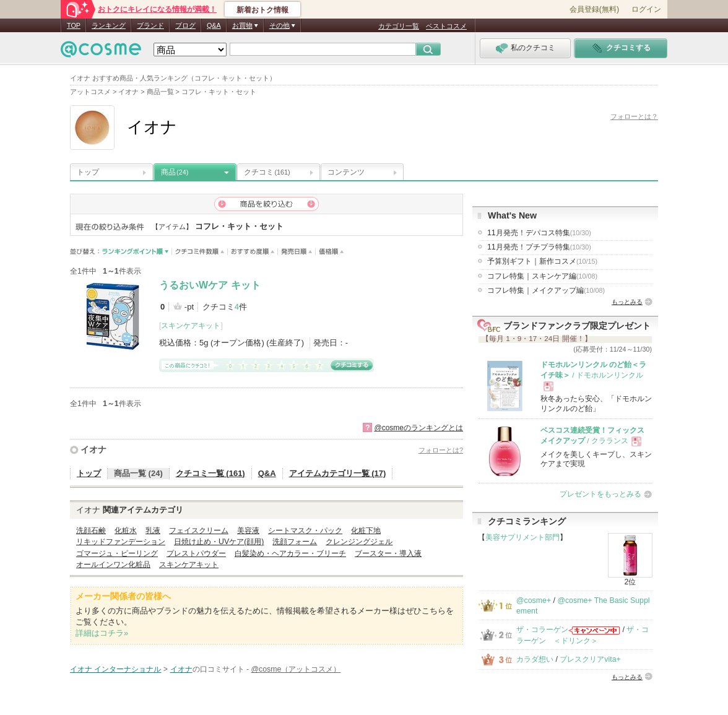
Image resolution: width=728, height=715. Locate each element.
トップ (88, 172)
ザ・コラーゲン (542, 630)
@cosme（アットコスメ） (296, 669)
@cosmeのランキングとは (418, 428)
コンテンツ (346, 172)
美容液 (248, 531)
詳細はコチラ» (102, 633)
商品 (175, 172)
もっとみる (627, 302)
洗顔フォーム (295, 542)
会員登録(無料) (594, 9)
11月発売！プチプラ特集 (539, 247)
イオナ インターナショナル (115, 669)
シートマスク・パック (305, 531)
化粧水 (126, 531)
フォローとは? (441, 450)
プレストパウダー (196, 553)
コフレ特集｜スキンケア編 (542, 276)
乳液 (153, 531)
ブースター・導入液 (388, 553)
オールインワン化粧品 (113, 565)
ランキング (109, 25)
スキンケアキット (191, 326)
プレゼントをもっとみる (600, 494)
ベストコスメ (446, 26)
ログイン (646, 9)
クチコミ (267, 172)
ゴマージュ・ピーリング (117, 553)
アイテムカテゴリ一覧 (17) (338, 473)
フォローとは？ (634, 116)
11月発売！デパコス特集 (539, 233)
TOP (74, 25)
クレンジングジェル (359, 542)
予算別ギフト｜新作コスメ (542, 261)
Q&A (214, 25)
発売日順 (297, 252)
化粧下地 (366, 531)
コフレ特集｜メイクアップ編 (546, 290)
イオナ (93, 449)
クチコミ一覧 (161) (210, 473)
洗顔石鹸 (91, 531)
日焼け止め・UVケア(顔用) (219, 542)
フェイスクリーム (199, 531)
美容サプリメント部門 (522, 537)
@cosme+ (534, 600)
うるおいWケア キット (210, 285)
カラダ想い (535, 659)
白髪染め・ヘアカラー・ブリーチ (290, 553)
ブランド (150, 25)
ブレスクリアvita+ (590, 659)
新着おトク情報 (262, 10)
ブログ (185, 25)
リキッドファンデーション (121, 542)
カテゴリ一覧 (399, 26)
